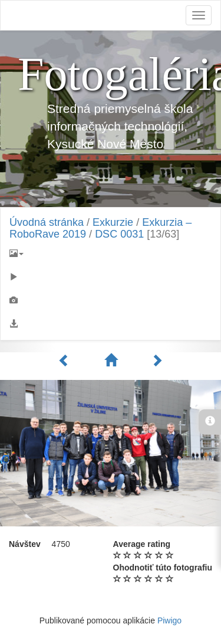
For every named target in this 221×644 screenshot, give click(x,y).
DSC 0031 (119, 234)
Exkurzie (113, 222)
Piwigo (169, 620)
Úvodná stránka (47, 222)
